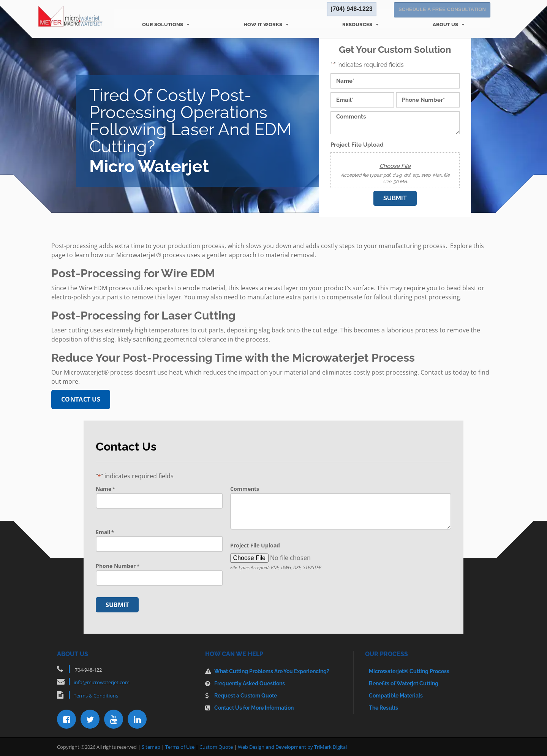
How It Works (263, 25)
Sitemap (151, 747)
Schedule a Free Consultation (442, 10)
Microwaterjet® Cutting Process (409, 671)
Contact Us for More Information (254, 707)
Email (105, 532)
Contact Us (81, 399)
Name (105, 489)
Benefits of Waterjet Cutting (404, 683)
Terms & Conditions (96, 695)
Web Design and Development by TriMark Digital (292, 747)
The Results (383, 707)
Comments (245, 489)
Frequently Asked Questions (250, 683)
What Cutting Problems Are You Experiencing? (272, 671)
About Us (445, 25)
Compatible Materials (396, 695)
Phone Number (118, 566)
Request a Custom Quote (246, 695)
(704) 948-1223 (351, 10)
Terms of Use (180, 747)
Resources (357, 25)
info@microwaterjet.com (102, 682)
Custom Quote (216, 747)
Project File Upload (357, 145)
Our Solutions (163, 25)
